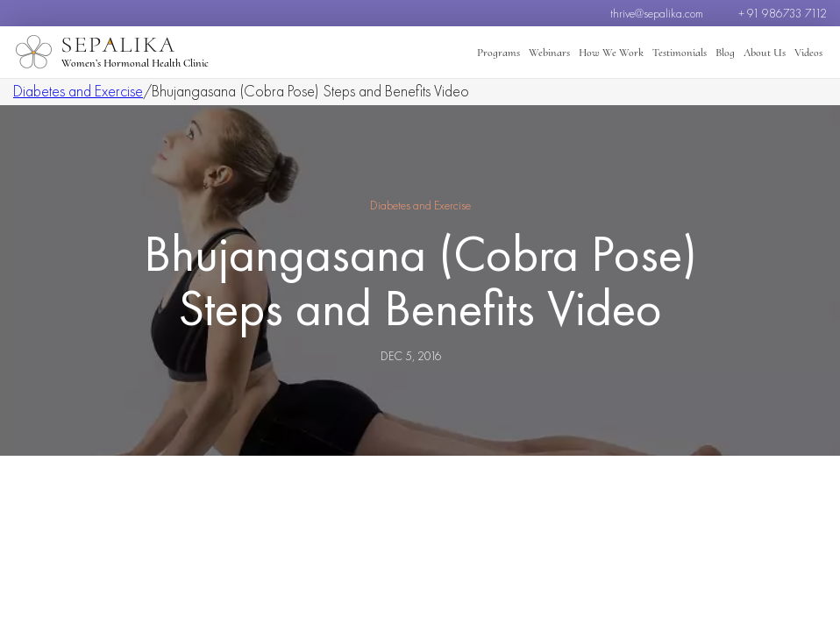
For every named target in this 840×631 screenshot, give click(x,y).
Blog (725, 53)
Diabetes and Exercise (78, 91)
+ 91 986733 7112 (783, 13)
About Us (765, 53)
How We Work (611, 53)
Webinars (549, 53)
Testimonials (680, 53)
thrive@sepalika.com (657, 13)
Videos (808, 53)
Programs (498, 53)
